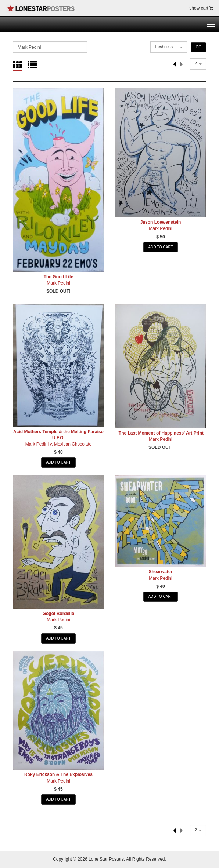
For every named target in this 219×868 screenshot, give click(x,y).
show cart (201, 8)
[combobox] (169, 47)
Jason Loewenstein (161, 222)
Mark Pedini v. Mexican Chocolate (59, 444)
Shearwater (161, 572)
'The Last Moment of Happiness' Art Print (161, 433)
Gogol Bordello (59, 614)
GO (198, 47)
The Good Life (59, 277)
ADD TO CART (160, 247)
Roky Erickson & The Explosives (58, 774)
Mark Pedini (58, 283)
